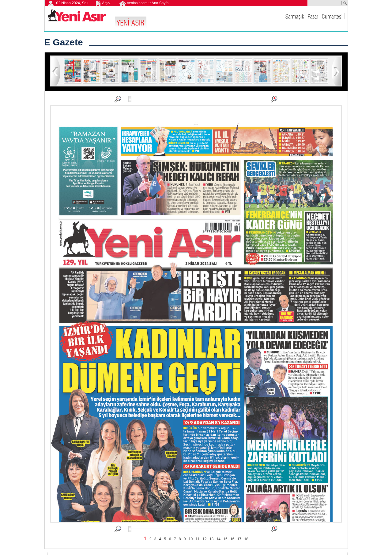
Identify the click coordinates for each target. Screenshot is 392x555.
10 (191, 539)
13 (211, 539)
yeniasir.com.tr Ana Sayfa (148, 3)
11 (197, 539)
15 (225, 539)
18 (246, 539)
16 (232, 539)
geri (56, 71)
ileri (336, 71)
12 (204, 539)
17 (239, 539)
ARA (345, 3)
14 (219, 539)
